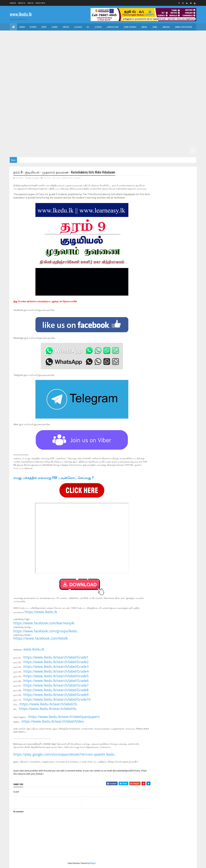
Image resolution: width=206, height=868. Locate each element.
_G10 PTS (32, 85)
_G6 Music (31, 129)
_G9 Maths (106, 92)
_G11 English (32, 56)
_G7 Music (120, 114)
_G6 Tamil (117, 129)
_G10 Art (189, 63)
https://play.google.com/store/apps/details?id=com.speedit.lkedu (64, 758)
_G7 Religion (161, 114)
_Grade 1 (83, 150)
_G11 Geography (109, 56)
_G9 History (80, 92)
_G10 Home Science (132, 78)
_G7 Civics (167, 107)
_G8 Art (69, 100)
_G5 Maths (32, 136)
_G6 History (172, 121)
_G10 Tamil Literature (113, 85)
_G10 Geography (79, 78)
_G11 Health (126, 56)
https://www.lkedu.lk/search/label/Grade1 (56, 661)
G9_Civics (56, 178)
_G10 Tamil (94, 85)
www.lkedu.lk (21, 14)
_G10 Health (97, 78)
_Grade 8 (56, 100)
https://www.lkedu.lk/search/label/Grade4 (56, 675)
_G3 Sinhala (62, 143)
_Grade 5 (142, 129)
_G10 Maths (161, 78)
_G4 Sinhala (118, 136)
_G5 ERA (45, 136)
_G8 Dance (95, 100)
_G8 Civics (81, 100)
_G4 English (146, 136)
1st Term (47, 178)
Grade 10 (142, 63)
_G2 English (17, 150)
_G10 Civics (42, 70)
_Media (144, 27)
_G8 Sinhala (103, 107)
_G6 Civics (81, 121)
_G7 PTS (148, 114)
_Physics (165, 41)
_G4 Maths (161, 136)
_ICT (39, 41)
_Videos (66, 27)
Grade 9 (131, 85)
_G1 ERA (151, 150)
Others (33, 27)
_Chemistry (151, 41)
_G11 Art (57, 49)
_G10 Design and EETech (103, 70)
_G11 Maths (17, 63)
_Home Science (130, 27)
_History (70, 34)
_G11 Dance (109, 49)
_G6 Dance (95, 121)
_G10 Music (176, 78)
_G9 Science (177, 92)
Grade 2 (144, 143)
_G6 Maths (17, 129)
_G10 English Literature (23, 78)
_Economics (51, 41)
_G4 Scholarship (20, 143)
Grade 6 (44, 121)
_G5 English (17, 136)
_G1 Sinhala (97, 150)
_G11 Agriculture (41, 49)
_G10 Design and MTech (128, 70)
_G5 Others (58, 136)
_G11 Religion (59, 63)
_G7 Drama (17, 114)
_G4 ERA (174, 136)
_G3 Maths (105, 143)
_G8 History (172, 100)
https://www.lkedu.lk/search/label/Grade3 (56, 670)
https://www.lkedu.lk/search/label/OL (49, 707)
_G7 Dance (180, 107)
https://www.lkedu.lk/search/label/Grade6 (56, 684)
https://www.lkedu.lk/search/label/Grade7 (56, 689)
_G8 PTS (58, 107)
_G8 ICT (186, 100)
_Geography (171, 34)
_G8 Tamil (117, 107)
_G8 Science (88, 107)
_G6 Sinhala (103, 129)
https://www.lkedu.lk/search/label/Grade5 (56, 679)
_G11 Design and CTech (129, 49)
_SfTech (114, 41)
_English (166, 27)
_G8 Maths (17, 107)
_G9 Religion (161, 92)
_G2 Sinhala (171, 143)
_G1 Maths (139, 150)
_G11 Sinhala (91, 63)
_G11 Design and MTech (180, 49)
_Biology (137, 41)
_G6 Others (45, 129)
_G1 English (125, 150)
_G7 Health (65, 114)
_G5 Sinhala (166, 129)
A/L (88, 27)
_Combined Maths (182, 41)
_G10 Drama (148, 70)
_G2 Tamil (185, 143)
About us (30, 3)
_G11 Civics (95, 49)
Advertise (13, 3)
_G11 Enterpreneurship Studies (83, 56)
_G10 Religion (46, 85)
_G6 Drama (109, 121)
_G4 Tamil (132, 136)
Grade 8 (44, 100)
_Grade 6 (56, 121)
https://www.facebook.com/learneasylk (44, 627)
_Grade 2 (157, 143)
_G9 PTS (148, 92)
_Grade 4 (104, 136)
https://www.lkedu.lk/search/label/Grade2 (56, 665)
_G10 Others (18, 85)
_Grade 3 (48, 143)
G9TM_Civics (67, 178)
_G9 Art (155, 85)
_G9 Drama (17, 92)
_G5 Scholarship (76, 136)
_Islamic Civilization (21, 34)
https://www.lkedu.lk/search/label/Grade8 (56, 693)
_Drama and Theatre (119, 34)
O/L (14, 49)
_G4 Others (187, 136)
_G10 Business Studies (22, 70)
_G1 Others (164, 150)
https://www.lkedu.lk (41, 615)
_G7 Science (177, 114)
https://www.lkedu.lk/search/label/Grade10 (57, 703)
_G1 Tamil (111, 150)
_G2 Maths (32, 150)
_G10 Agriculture (173, 63)
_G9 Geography (48, 92)
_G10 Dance (57, 70)
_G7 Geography (48, 114)
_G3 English (90, 143)
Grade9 (77, 178)
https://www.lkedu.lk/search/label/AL (48, 712)
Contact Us (22, 3)
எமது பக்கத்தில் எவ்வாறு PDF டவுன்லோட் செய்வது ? (54, 481)
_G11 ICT (177, 56)
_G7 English (32, 114)
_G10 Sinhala (79, 85)
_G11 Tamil (105, 63)
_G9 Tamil (32, 100)
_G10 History (113, 78)
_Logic (136, 34)
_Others (98, 27)
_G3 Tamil (76, 143)
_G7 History (80, 114)
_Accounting (67, 41)
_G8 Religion (72, 107)
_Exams (54, 27)
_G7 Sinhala (17, 121)
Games (22, 27)
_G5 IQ (153, 129)
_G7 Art (154, 107)
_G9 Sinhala (17, 100)
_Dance (102, 34)
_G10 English (164, 70)
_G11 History (142, 56)
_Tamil (154, 27)
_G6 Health (157, 121)
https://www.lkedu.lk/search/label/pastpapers (64, 720)
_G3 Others (131, 143)
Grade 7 (129, 107)
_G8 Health (157, 100)
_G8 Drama (109, 100)
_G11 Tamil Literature (124, 63)
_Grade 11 (24, 49)
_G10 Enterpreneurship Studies (53, 78)
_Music (91, 34)
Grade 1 (71, 150)
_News (44, 27)
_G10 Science (62, 85)
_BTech (102, 41)
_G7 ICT (94, 114)
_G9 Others (134, 92)
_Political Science (152, 34)
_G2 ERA (45, 150)
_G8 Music (31, 107)
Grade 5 (129, 129)
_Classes (78, 27)
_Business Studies (86, 41)
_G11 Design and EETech (154, 49)
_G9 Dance (182, 85)
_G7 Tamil (32, 121)
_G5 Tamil (180, 129)
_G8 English (124, 100)
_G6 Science (88, 129)
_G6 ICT (186, 121)
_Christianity (55, 34)
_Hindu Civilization (183, 27)
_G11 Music (31, 63)
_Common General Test (23, 41)
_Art (81, 34)
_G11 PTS (44, 63)
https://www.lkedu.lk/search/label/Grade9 (56, 698)
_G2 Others (58, 150)
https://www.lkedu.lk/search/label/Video (53, 725)
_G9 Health (65, 92)
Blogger (90, 866)
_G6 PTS (58, 129)
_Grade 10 (156, 63)
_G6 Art (69, 121)
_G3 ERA (118, 143)
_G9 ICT (94, 92)
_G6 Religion (72, 129)
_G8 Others (45, 107)
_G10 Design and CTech (77, 70)
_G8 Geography (141, 100)
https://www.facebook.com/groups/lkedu (45, 634)
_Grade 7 (142, 107)
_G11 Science (75, 63)
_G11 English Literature (53, 56)
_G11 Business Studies (75, 49)
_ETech (126, 41)
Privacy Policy (40, 3)
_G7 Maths (106, 114)
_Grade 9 (143, 85)
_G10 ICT (148, 78)
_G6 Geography (141, 121)
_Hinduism (40, 34)
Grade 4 (91, 136)
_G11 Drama (17, 56)
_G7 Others (134, 114)
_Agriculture (112, 27)
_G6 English (124, 121)
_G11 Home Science (160, 56)
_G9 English (32, 92)
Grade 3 (36, 143)
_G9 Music (120, 92)
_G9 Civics (168, 85)
